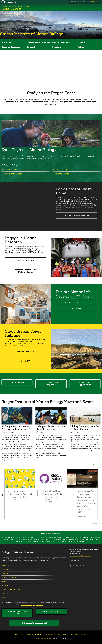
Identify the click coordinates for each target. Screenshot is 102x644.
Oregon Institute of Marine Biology (32, 34)
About (4, 597)
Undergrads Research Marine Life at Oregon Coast (50, 428)
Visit (84, 2)
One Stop (73, 2)
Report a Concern (19, 635)
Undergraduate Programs (38, 42)
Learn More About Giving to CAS (51, 383)
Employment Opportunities (85, 383)
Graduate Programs (61, 42)
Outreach (31, 47)
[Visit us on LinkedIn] (84, 566)
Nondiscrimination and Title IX (37, 635)
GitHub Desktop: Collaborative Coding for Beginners (51, 494)
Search (93, 2)
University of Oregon (44, 638)
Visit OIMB (25, 361)
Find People (85, 635)
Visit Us (81, 47)
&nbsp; (51, 68)
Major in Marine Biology (10, 169)
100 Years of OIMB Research (76, 215)
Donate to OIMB (17, 382)
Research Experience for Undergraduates (25, 271)
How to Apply (7, 42)
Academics (5, 570)
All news (96, 465)
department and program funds (32, 605)
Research (5, 574)
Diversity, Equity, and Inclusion (11, 589)
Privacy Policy (62, 635)
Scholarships (6, 585)
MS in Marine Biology (60, 169)
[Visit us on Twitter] (74, 566)
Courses (81, 42)
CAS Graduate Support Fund (34, 623)
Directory (57, 47)
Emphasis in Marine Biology (12, 174)
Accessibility (52, 635)
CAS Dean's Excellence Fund (17, 613)
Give (88, 2)
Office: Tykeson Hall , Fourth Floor (80, 556)
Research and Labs (26, 260)
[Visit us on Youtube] (77, 566)
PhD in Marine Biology (61, 174)
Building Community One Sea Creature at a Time (85, 428)
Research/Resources (11, 47)
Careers (71, 635)
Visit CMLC (77, 308)
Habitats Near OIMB (26, 352)
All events (96, 523)
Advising (4, 581)
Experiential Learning (9, 577)
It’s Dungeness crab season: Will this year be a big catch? (16, 428)
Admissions (5, 566)
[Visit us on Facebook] (70, 566)
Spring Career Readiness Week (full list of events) (20, 494)
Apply (80, 2)
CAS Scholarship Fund (51, 611)
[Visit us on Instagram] (81, 566)
